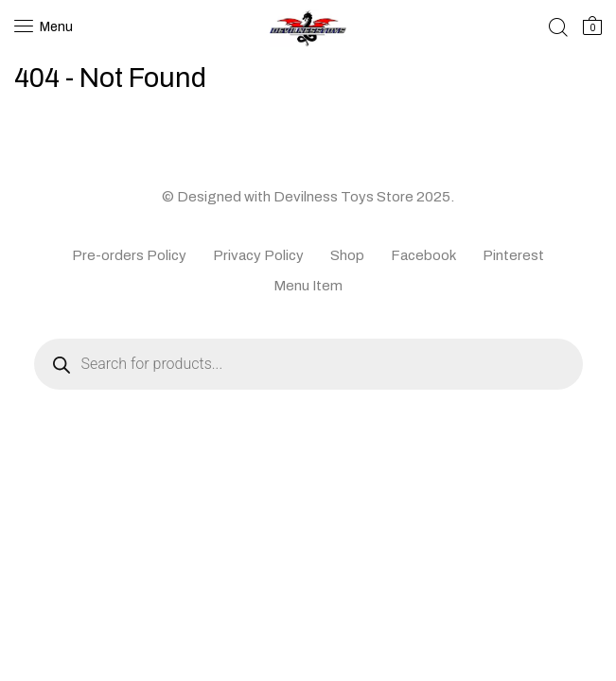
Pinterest (513, 255)
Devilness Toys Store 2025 (362, 197)
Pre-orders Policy (129, 255)
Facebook (423, 255)
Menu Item (308, 286)
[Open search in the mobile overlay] (308, 364)
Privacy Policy (258, 255)
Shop (347, 255)
